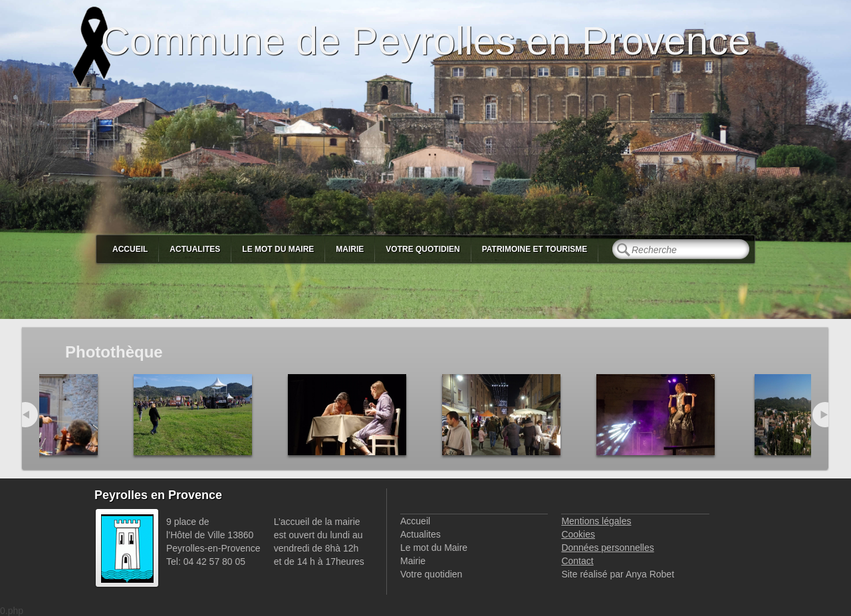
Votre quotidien (423, 249)
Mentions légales (596, 521)
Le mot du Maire (278, 249)
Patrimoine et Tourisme (535, 249)
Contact (577, 561)
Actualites (195, 249)
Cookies (578, 534)
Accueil (130, 249)
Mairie (350, 249)
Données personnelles (607, 548)
